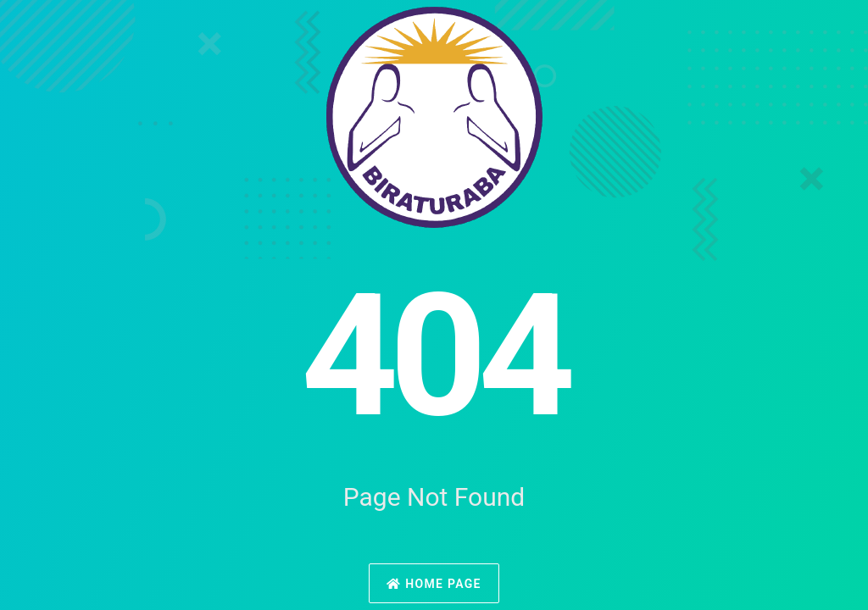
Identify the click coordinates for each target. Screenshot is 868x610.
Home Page (434, 584)
